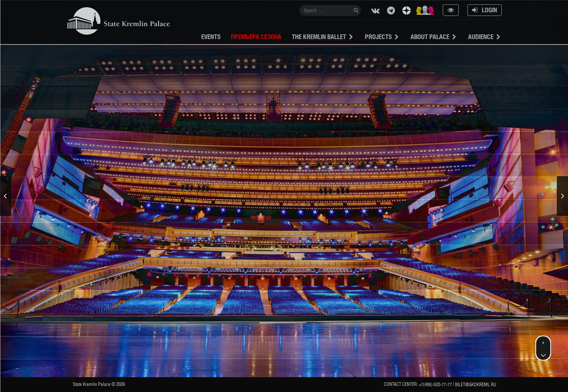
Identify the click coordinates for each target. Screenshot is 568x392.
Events (211, 37)
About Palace (430, 37)
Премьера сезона (256, 37)
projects (378, 37)
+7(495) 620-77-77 (435, 385)
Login (485, 10)
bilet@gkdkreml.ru (476, 385)
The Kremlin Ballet (319, 37)
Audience (481, 37)
